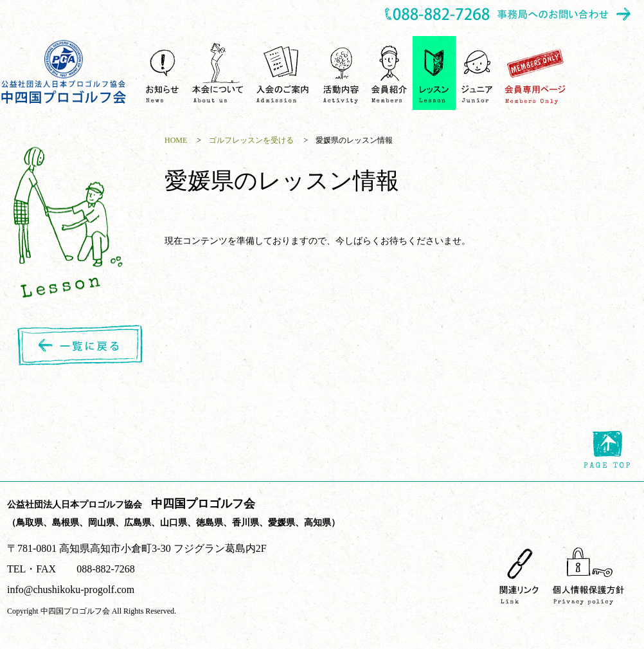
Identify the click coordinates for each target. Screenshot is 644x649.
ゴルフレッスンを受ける (434, 73)
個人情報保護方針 (588, 575)
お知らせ (163, 73)
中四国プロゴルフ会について (218, 73)
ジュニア (477, 73)
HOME (176, 140)
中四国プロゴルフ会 (64, 72)
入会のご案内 (284, 73)
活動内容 (341, 73)
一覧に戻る (83, 346)
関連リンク (519, 575)
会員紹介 (389, 73)
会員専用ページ (535, 73)
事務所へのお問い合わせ (508, 15)
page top (607, 450)
